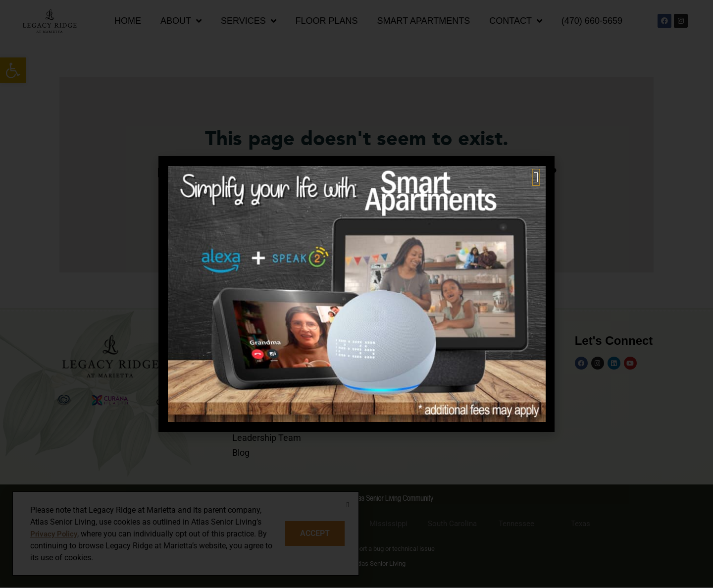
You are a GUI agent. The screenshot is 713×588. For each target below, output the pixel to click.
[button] (536, 177)
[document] (356, 294)
